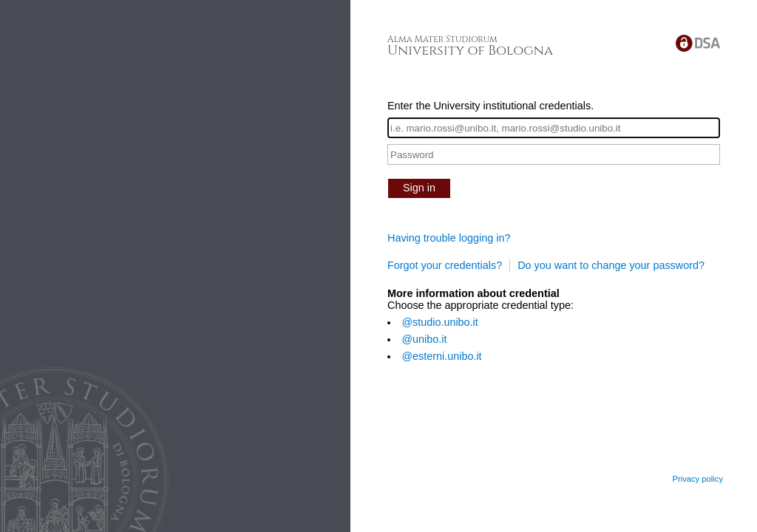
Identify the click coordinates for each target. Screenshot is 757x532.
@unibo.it (424, 339)
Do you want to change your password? (611, 265)
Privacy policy (697, 479)
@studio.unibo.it (439, 322)
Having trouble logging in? (449, 238)
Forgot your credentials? (445, 265)
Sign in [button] (419, 188)
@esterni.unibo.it (441, 356)
